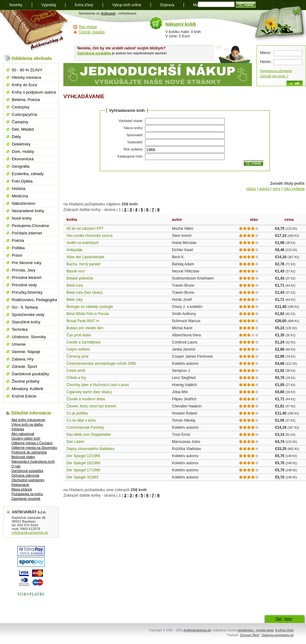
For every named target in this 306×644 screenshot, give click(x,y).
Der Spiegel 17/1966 (83, 470)
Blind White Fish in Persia (88, 314)
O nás (16, 466)
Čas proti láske (79, 335)
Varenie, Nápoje (26, 352)
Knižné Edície (24, 396)
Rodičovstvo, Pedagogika (34, 300)
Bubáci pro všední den (85, 328)
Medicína (20, 196)
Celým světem (78, 349)
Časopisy (20, 122)
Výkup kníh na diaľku (27, 424)
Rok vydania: (134, 149)
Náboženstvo (23, 203)
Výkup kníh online (127, 5)
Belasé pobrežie (80, 278)
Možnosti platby (23, 457)
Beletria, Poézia (26, 100)
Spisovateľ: (135, 135)
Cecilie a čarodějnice (84, 342)
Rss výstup (88, 27)
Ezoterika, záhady (28, 174)
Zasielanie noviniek (26, 499)
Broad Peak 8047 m (83, 321)
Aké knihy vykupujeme (28, 420)
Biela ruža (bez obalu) (85, 293)
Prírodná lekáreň (27, 278)
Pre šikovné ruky (27, 263)
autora (264, 189)
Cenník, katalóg (92, 32)
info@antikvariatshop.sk (30, 532)
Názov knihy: (134, 128)
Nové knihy (22, 218)
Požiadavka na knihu (27, 494)
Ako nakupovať (23, 434)
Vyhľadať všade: (131, 121)
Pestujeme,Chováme (30, 226)
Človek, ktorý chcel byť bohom (91, 406)
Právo (17, 255)
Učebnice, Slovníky (29, 337)
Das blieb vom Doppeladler (89, 435)
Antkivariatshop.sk (197, 630)
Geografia (21, 166)
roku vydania (294, 189)
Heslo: (266, 62)
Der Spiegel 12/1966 (83, 456)
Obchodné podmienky (28, 480)
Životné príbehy (26, 381)
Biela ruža (75, 285)
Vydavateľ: (135, 142)
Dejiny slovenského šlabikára (90, 449)
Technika (20, 329)
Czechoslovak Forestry (85, 427)
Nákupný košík (181, 24)
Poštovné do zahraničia (29, 452)
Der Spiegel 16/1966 (83, 463)
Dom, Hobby (23, 152)
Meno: (266, 53)
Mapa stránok (22, 489)
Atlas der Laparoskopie (85, 257)
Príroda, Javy (24, 270)
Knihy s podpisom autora (34, 92)
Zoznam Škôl (249, 635)
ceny (276, 189)
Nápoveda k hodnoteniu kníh (33, 461)
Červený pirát (77, 356)
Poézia (18, 240)
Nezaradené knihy (28, 211)
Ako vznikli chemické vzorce (89, 236)
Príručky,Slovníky (27, 292)
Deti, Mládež (23, 129)
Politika (18, 248)
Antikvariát (108, 13)
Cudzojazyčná (24, 114)
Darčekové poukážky (30, 374)
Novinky (16, 5)
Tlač (278, 619)
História (19, 189)
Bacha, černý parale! (83, 264)
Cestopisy (21, 107)
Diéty (16, 137)
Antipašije (74, 250)
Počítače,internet (27, 233)
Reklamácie (20, 485)
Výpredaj (49, 5)
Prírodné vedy (24, 285)
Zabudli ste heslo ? (274, 76)
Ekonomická (23, 159)
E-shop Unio (285, 630)
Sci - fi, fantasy (25, 307)
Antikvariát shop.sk (35, 31)
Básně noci (76, 271)
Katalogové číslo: (130, 156)
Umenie (19, 344)
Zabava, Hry (23, 359)
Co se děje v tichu (81, 420)
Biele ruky (75, 300)
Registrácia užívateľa (276, 71)
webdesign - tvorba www (255, 630)
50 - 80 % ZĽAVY (27, 70)
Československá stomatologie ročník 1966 (101, 364)
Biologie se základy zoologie (90, 307)
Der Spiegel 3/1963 (82, 477)
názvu (251, 189)
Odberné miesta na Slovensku (34, 448)
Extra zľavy (84, 5)
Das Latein (75, 442)
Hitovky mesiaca (26, 77)
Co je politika (77, 413)
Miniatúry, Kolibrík (28, 389)
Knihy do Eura (24, 85)
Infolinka (18, 429)
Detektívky (21, 144)
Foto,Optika (22, 181)
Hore (288, 619)
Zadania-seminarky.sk (278, 635)
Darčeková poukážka (94, 53)
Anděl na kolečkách (83, 243)
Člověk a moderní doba (86, 399)
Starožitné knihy (26, 322)
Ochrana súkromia (25, 475)
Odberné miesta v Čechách (32, 443)
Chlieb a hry (76, 378)
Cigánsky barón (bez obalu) (89, 392)
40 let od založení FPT (85, 229)
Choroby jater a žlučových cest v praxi (98, 385)
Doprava (167, 5)
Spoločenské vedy (28, 315)
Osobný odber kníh (26, 438)
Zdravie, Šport (24, 366)
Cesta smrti (76, 371)
